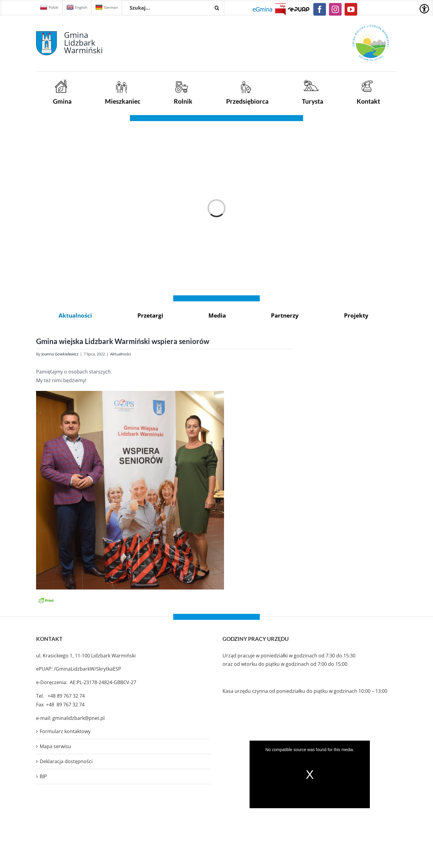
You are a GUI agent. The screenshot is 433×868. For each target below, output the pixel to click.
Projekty (356, 315)
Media (217, 315)
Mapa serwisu (55, 746)
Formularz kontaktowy (65, 731)
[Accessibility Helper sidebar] (424, 9)
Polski (49, 8)
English (77, 8)
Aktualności (75, 315)
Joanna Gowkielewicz (60, 354)
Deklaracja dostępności (66, 761)
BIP (43, 776)
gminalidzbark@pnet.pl (78, 718)
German (107, 8)
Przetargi (150, 315)
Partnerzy (285, 315)
